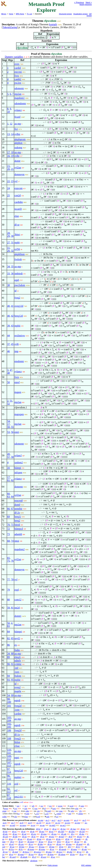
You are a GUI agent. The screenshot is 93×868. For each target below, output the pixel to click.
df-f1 (78, 847)
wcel (72, 806)
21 (12, 169)
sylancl (18, 455)
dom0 (17, 505)
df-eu (51, 831)
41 (12, 306)
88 (12, 654)
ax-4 (76, 820)
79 (8, 590)
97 (8, 769)
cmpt (4, 811)
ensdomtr (19, 361)
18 (12, 152)
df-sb (32, 831)
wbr (77, 808)
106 (9, 730)
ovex (17, 64)
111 (9, 753)
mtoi (17, 541)
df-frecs (26, 852)
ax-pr (33, 825)
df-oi (81, 854)
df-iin (58, 839)
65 (8, 558)
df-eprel (31, 842)
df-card (13, 857)
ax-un (42, 825)
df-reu (54, 834)
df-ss (42, 837)
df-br (67, 839)
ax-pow (23, 825)
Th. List (29, 14)
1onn (17, 710)
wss (36, 808)
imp (16, 351)
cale (48, 817)
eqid (17, 280)
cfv (81, 811)
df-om (84, 849)
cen (70, 814)
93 (8, 680)
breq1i (18, 517)
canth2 (18, 79)
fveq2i (18, 738)
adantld (18, 534)
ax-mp (18, 124)
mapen (18, 392)
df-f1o (11, 849)
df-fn (61, 847)
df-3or (63, 829)
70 (8, 525)
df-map (21, 854)
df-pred (79, 844)
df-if (70, 837)
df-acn (43, 857)
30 (12, 236)
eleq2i (17, 657)
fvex (17, 76)
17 (8, 152)
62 (12, 480)
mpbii (17, 326)
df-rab (64, 834)
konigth (53, 24)
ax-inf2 (52, 825)
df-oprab (62, 849)
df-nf (23, 831)
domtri (18, 616)
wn (18, 806)
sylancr (18, 110)
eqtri (17, 758)
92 (8, 789)
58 (12, 457)
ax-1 (47, 820)
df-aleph (24, 857)
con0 (49, 811)
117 (9, 792)
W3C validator (86, 865)
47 (11, 370)
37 (8, 344)
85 (12, 638)
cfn (16, 817)
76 (12, 561)
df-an (46, 829)
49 (8, 454)
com (27, 814)
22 (8, 181)
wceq (60, 806)
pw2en (18, 83)
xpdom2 (19, 462)
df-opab (77, 839)
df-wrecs (37, 852)
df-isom (31, 849)
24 (8, 188)
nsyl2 (17, 638)
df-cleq (72, 831)
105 (9, 727)
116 (9, 784)
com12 (18, 600)
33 (8, 274)
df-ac (53, 857)
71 (12, 525)
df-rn (50, 844)
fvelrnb (18, 259)
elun (17, 216)
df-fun (52, 847)
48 (8, 373)
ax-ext (67, 823)
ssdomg (18, 148)
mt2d (17, 608)
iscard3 (18, 209)
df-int (39, 839)
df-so (50, 842)
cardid (18, 68)
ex (16, 645)
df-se (68, 842)
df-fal (5, 831)
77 (8, 580)
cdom (80, 814)
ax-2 (53, 820)
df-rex (34, 834)
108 (9, 738)
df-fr (59, 842)
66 (8, 509)
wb (33, 806)
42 (12, 316)
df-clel (82, 831)
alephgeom (20, 139)
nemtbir (18, 509)
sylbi (17, 156)
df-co (31, 844)
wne (82, 806)
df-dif (15, 837)
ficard (17, 117)
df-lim (22, 847)
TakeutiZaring (10, 27)
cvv (16, 808)
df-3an (73, 829)
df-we (77, 842)
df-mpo (74, 849)
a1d (16, 784)
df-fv (21, 849)
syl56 (17, 249)
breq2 (17, 521)
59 (8, 608)
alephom (34, 861)
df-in (33, 837)
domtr (17, 161)
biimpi (18, 468)
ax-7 (13, 823)
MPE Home (20, 14)
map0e (18, 691)
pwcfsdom (20, 285)
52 (8, 404)
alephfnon (19, 254)
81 (12, 608)
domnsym (19, 174)
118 (9, 798)
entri (17, 432)
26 (8, 251)
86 (8, 645)
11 (8, 248)
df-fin (72, 854)
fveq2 (17, 298)
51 (11, 401)
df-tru (83, 829)
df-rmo (44, 834)
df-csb (5, 837)
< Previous (79, 2)
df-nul (61, 837)
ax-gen (66, 820)
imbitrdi (19, 274)
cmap (59, 814)
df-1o (17, 734)
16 (8, 156)
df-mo (42, 831)
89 (8, 657)
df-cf (34, 857)
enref (17, 382)
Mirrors (4, 14)
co (19, 814)
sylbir (17, 134)
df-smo (49, 852)
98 (8, 699)
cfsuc (17, 746)
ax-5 (84, 820)
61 (8, 480)
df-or (17, 225)
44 (8, 336)
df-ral (24, 834)
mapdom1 (19, 98)
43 (12, 326)
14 (12, 134)
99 (12, 695)
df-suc (32, 847)
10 (8, 112)
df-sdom (62, 854)
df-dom (51, 854)
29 (8, 236)
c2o (47, 814)
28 (8, 233)
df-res (59, 844)
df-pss (52, 837)
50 (8, 382)
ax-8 (21, 823)
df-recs (59, 852)
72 (8, 529)
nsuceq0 (19, 500)
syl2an (18, 168)
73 (8, 534)
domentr (19, 487)
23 (12, 181)
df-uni (30, 839)
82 (8, 638)
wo (50, 806)
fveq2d (18, 706)
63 (8, 497)
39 (8, 326)
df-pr (11, 839)
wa (42, 806)
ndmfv (18, 661)
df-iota (42, 847)
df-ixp (31, 854)
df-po (41, 842)
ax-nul (12, 825)
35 (12, 267)
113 (9, 765)
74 (12, 541)
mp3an (18, 424)
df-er (11, 854)
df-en (41, 854)
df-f (70, 847)
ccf (57, 817)
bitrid (17, 525)
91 (12, 664)
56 (12, 432)
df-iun (49, 839)
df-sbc (82, 834)
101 (9, 706)
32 (12, 251)
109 (9, 756)
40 (8, 306)
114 (9, 772)
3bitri (17, 235)
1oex (17, 672)
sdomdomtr (20, 103)
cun (26, 808)
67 (12, 509)
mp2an (18, 94)
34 (8, 267)
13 (8, 134)
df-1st (5, 852)
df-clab (61, 831)
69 (8, 517)
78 (12, 580)
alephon (18, 143)
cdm (27, 811)
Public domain (53, 865)
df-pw (80, 837)
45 (12, 344)
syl (16, 181)
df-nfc (5, 834)
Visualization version (80, 14)
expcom (18, 188)
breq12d (19, 316)
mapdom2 (19, 549)
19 (12, 156)
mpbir (17, 680)
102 (9, 724)
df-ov (52, 849)
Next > (89, 2)
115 (9, 779)
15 (8, 166)
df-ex (14, 831)
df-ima (69, 844)
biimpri (18, 632)
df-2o (17, 513)
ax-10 (39, 823)
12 (11, 124)
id (15, 291)
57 (8, 457)
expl (17, 590)
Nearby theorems (86, 5)
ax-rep (77, 823)
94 (8, 676)
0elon (17, 742)
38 (8, 285)
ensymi (18, 72)
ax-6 (5, 823)
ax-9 (30, 823)
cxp (15, 811)
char (26, 817)
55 (12, 427)
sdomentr (19, 88)
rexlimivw (20, 336)
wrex (6, 808)
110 (9, 750)
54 (8, 421)
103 (9, 717)
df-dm (40, 844)
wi (25, 806)
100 (9, 702)
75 (8, 561)
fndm (17, 650)
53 (8, 432)
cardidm (19, 202)
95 (12, 680)
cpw (54, 808)
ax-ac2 (63, 825)
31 (12, 242)
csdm (4, 817)
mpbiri (18, 777)
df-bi (38, 829)
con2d (17, 195)
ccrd (38, 817)
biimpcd (19, 529)
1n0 (16, 668)
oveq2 (17, 687)
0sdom (18, 676)
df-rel (11, 844)
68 (8, 541)
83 (8, 626)
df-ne (15, 834)
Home (11, 14)
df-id (21, 842)
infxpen (18, 472)
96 (8, 776)
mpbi (17, 242)
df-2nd (15, 852)
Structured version (65, 14)
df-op (20, 839)
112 (9, 759)
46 (8, 351)
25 (8, 195)
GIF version (89, 15)
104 (9, 720)
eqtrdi (17, 700)
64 (12, 497)
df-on (12, 847)
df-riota (42, 849)
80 (8, 600)
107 (9, 762)
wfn (72, 811)
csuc (61, 811)
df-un (24, 837)
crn (38, 811)
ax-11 (48, 823)
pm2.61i (19, 797)
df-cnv (21, 844)
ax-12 (58, 823)
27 (8, 242)
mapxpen (19, 414)
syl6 (17, 344)
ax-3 (59, 820)
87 (8, 795)
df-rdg (69, 852)
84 (8, 632)
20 (8, 169)
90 (8, 664)
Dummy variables (14, 57)
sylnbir (18, 664)
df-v (73, 834)
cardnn (18, 714)
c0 (45, 808)
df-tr (12, 842)
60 (8, 494)
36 (12, 274)
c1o (37, 814)
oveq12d (19, 306)
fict (16, 129)
